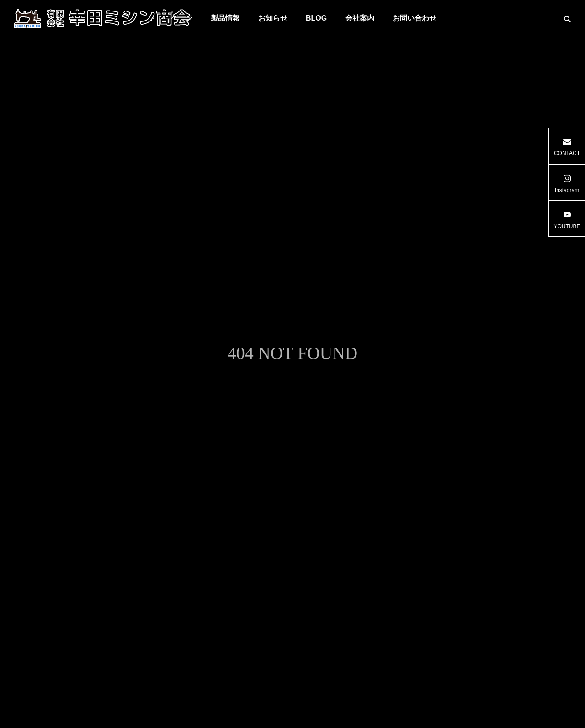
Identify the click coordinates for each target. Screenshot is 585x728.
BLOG (316, 18)
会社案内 (360, 18)
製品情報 (225, 18)
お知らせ (273, 18)
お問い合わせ (415, 18)
